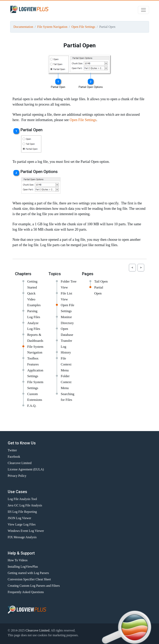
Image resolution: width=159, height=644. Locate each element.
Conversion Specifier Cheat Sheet (29, 579)
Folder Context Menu (66, 382)
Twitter (12, 450)
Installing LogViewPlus (23, 567)
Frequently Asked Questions (26, 592)
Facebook (14, 457)
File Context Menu (66, 364)
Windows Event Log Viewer (26, 531)
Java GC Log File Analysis (25, 505)
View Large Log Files (22, 524)
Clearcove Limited (20, 463)
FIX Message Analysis (22, 537)
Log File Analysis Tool (22, 499)
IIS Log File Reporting (22, 512)
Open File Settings (83, 27)
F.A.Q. (32, 406)
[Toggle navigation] (143, 10)
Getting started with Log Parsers (28, 573)
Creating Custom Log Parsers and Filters (34, 586)
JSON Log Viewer (20, 518)
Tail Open (101, 281)
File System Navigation (52, 27)
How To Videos (18, 560)
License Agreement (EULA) (26, 469)
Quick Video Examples (34, 299)
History (66, 352)
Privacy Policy (17, 476)
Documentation (23, 27)
